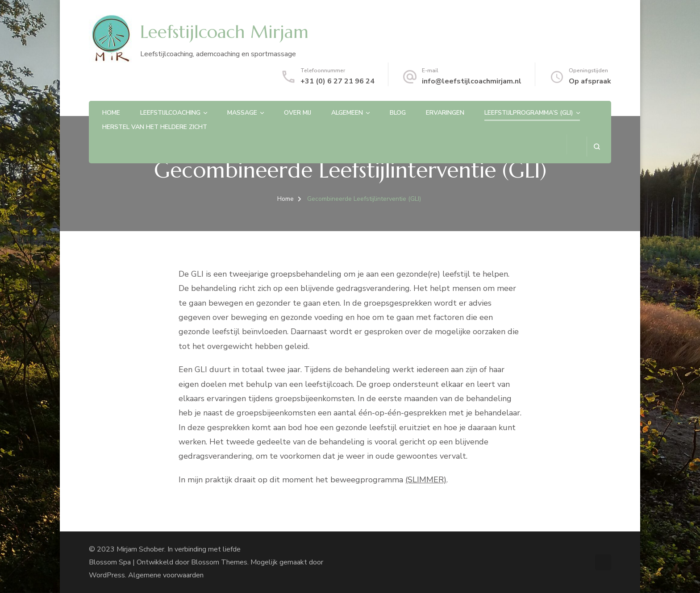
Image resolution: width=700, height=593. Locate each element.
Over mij (298, 113)
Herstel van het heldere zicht (155, 127)
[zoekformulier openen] (597, 147)
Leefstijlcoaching (170, 113)
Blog (398, 113)
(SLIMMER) (426, 480)
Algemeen (347, 113)
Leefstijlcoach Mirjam (224, 32)
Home (111, 113)
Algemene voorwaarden (166, 575)
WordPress (107, 575)
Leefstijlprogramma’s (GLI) (529, 113)
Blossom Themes (219, 562)
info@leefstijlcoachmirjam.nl (472, 81)
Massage (242, 113)
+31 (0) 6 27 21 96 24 (337, 81)
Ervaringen (445, 113)
